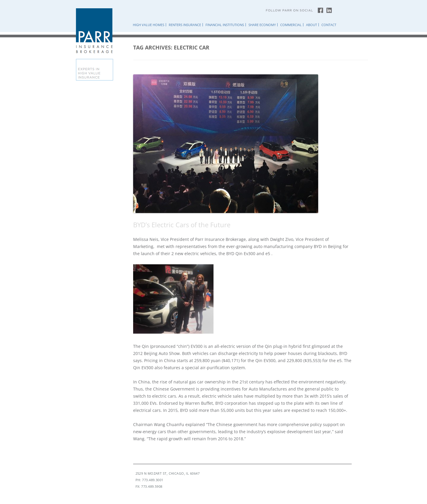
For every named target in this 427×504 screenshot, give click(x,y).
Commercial (291, 25)
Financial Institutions (225, 25)
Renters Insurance (185, 25)
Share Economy (262, 25)
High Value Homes (149, 25)
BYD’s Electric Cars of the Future (182, 225)
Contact (329, 25)
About (312, 25)
